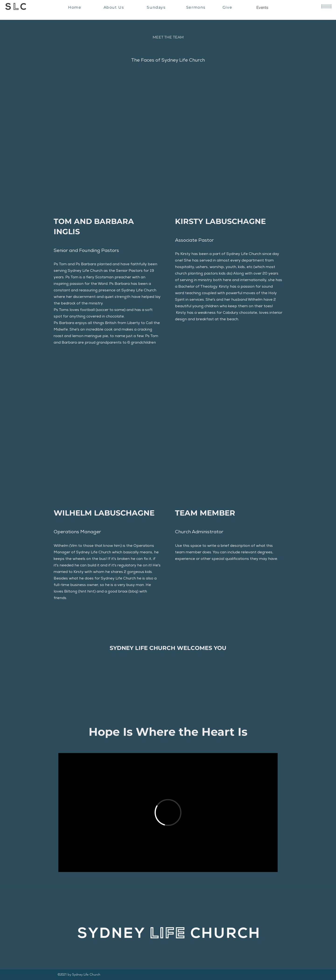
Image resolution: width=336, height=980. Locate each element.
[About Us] (114, 7)
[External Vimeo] (168, 813)
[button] (326, 6)
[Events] (262, 7)
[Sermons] (196, 7)
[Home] (75, 7)
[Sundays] (157, 7)
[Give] (228, 7)
